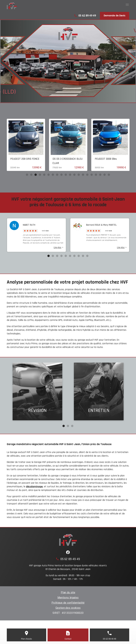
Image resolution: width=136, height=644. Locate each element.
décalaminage (34, 487)
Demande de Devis (115, 16)
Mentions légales (68, 598)
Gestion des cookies (68, 608)
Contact (68, 639)
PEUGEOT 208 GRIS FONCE (25, 159)
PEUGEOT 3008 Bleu (106, 159)
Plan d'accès (27, 639)
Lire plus (57, 247)
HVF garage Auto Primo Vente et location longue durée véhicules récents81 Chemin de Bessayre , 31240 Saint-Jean (68, 567)
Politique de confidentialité (68, 603)
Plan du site (68, 592)
